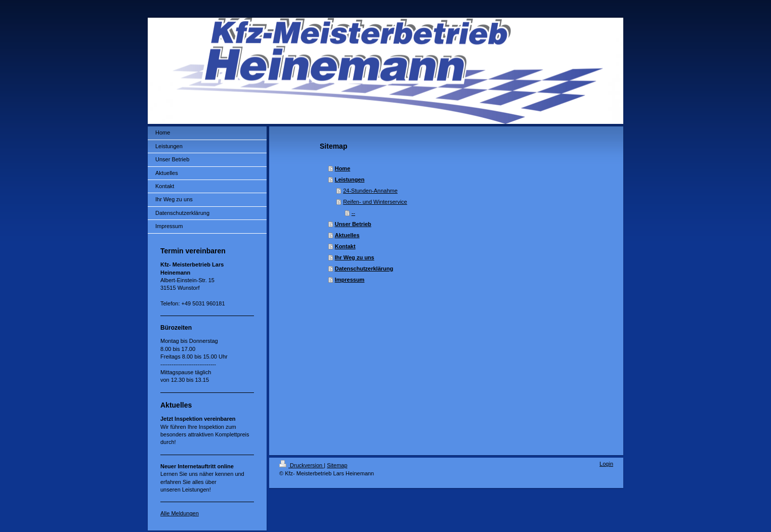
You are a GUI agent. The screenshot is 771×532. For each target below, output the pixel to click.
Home (343, 168)
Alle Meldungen (180, 513)
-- (353, 213)
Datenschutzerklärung (364, 269)
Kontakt (345, 246)
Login (606, 464)
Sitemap (337, 465)
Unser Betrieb (353, 224)
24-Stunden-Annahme (370, 191)
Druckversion (302, 465)
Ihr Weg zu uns (355, 257)
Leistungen (350, 180)
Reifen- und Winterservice (375, 202)
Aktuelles (347, 235)
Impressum (350, 280)
